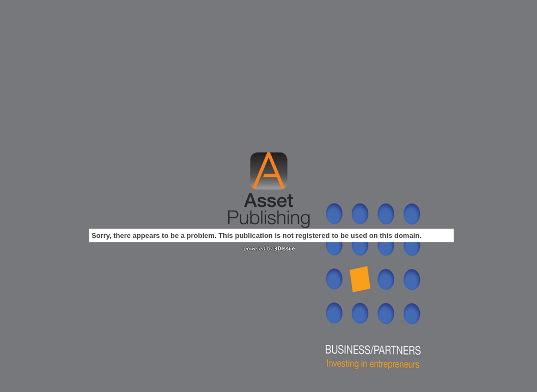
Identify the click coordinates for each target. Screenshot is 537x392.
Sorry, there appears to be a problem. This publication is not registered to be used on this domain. (257, 235)
